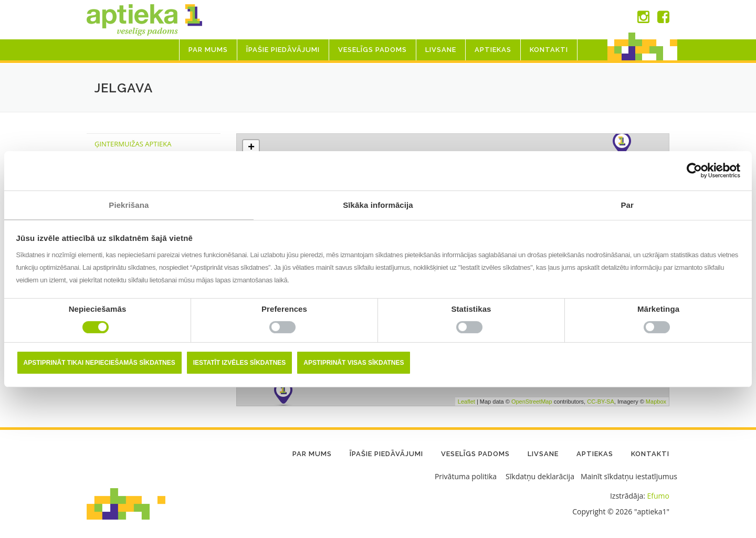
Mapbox (656, 401)
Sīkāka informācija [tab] (378, 204)
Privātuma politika (466, 476)
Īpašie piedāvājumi (283, 50)
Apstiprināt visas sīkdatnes (354, 363)
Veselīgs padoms (372, 50)
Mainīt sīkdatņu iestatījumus (629, 476)
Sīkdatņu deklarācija (540, 476)
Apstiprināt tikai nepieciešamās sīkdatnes (99, 363)
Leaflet (466, 401)
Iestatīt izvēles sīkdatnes (240, 363)
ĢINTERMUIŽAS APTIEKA (133, 144)
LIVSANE (441, 50)
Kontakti (549, 50)
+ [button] (251, 148)
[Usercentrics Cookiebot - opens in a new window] (694, 171)
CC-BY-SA (601, 401)
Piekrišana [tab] (129, 204)
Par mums (208, 50)
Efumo (658, 496)
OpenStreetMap (532, 401)
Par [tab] (627, 204)
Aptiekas (493, 50)
